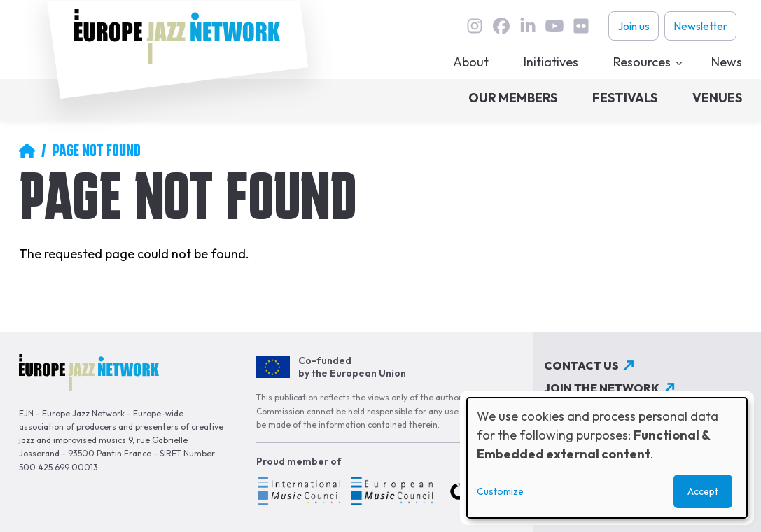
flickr (581, 26)
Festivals (625, 98)
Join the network (602, 388)
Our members (513, 98)
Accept (703, 491)
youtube (554, 26)
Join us (634, 26)
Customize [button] (500, 491)
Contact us (581, 365)
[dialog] (607, 458)
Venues (717, 98)
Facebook (501, 26)
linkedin (528, 26)
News (727, 62)
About (471, 62)
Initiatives (551, 62)
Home (27, 150)
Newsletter (700, 26)
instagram (475, 26)
